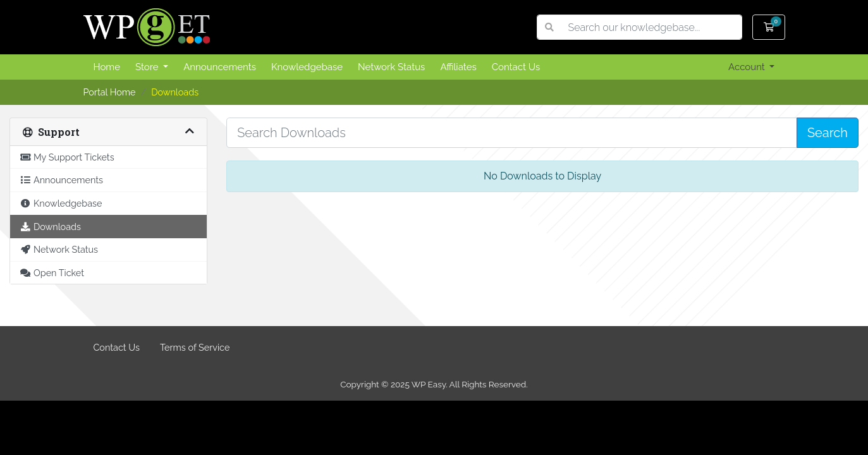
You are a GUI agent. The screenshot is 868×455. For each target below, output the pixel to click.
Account (748, 67)
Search (828, 133)
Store (148, 67)
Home (107, 67)
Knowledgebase (307, 67)
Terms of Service (195, 347)
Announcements (220, 67)
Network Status (391, 67)
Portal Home (110, 92)
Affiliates (458, 67)
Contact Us (516, 67)
